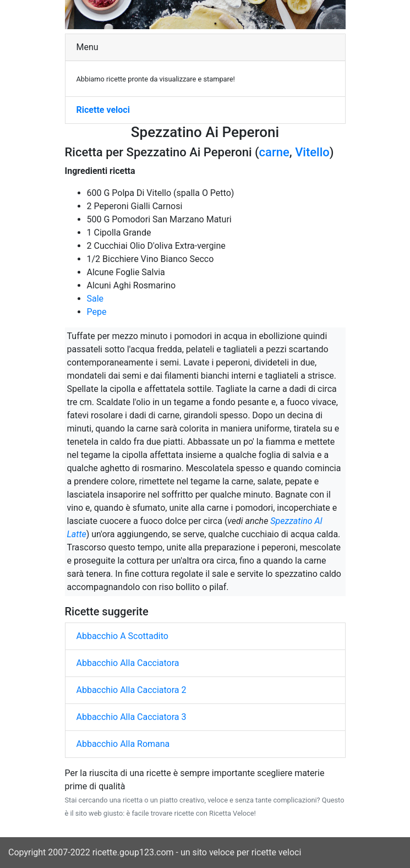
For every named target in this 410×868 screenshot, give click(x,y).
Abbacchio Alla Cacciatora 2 (132, 690)
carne (274, 152)
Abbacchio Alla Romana (123, 744)
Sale (95, 299)
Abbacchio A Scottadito (122, 636)
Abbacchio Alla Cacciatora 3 (132, 717)
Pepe (97, 312)
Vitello (312, 152)
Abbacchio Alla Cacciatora (128, 663)
